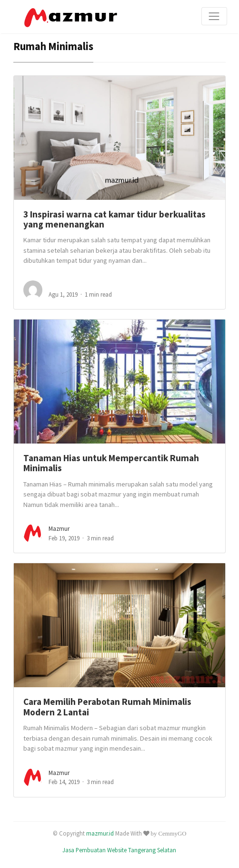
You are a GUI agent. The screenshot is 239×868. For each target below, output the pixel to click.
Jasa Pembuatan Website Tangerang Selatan (119, 850)
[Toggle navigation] (214, 16)
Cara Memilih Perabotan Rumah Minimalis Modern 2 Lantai (107, 707)
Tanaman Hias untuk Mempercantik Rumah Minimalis (111, 463)
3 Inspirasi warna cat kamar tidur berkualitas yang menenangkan (115, 219)
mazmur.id (100, 833)
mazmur (59, 529)
